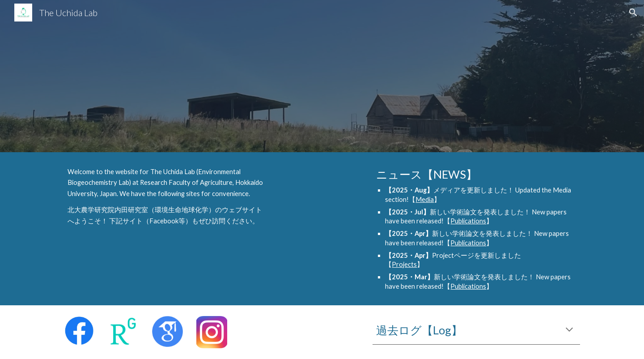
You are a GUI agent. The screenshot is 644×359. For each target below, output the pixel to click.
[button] (633, 13)
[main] (168, 197)
